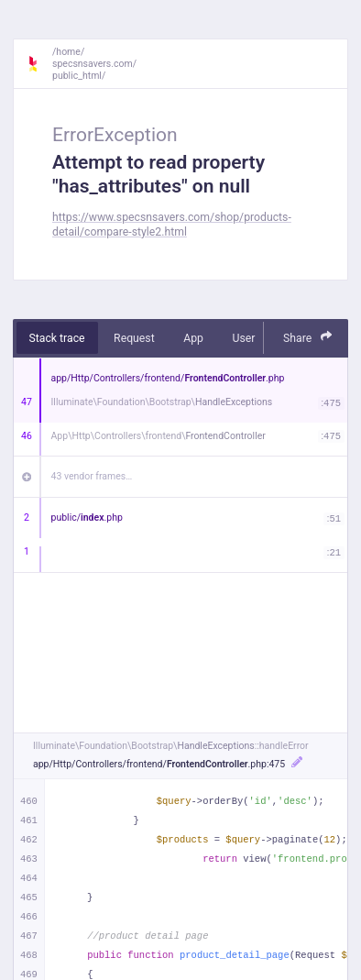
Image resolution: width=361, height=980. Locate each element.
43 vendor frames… (92, 476)
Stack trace (57, 338)
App (193, 338)
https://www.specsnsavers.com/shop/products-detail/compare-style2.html (172, 224)
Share (308, 337)
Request (134, 338)
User (243, 338)
